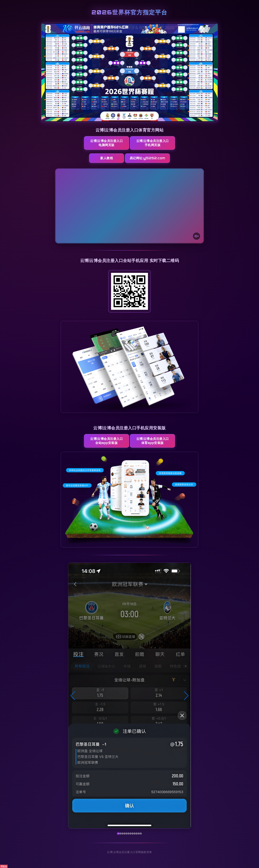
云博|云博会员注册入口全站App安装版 (106, 441)
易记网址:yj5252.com (147, 158)
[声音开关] (197, 236)
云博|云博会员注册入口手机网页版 (153, 143)
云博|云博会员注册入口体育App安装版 (153, 441)
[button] (73, 696)
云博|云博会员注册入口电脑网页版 (106, 143)
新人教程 (107, 158)
